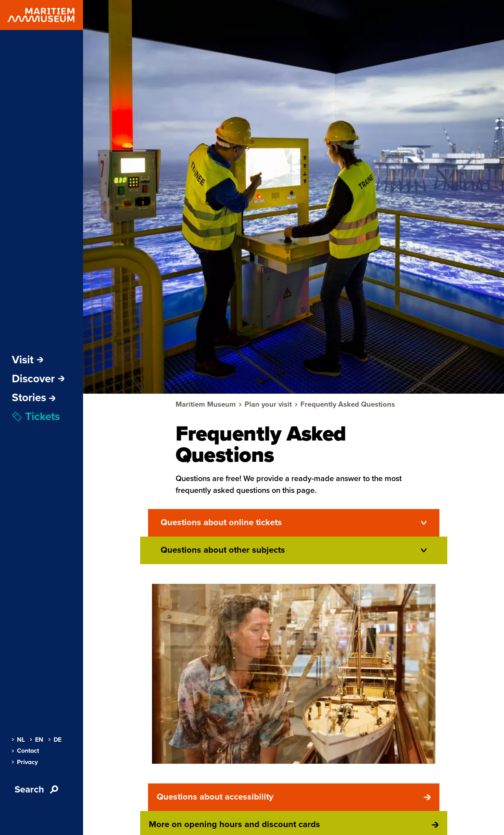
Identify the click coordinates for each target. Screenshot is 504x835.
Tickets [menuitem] (36, 417)
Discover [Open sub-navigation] (38, 379)
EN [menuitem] (37, 740)
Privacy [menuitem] (25, 762)
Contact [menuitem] (25, 751)
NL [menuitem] (18, 740)
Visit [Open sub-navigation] (28, 360)
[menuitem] (34, 398)
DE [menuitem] (55, 740)
